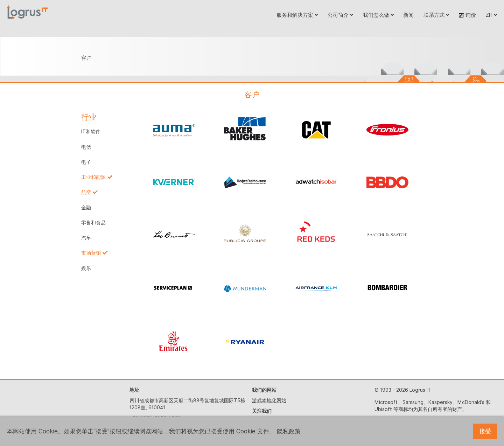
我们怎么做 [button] (378, 15)
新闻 (408, 15)
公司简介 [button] (340, 15)
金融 (86, 208)
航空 (86, 192)
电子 (86, 162)
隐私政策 (289, 431)
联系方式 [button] (436, 15)
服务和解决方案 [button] (297, 15)
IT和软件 (91, 132)
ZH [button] (491, 15)
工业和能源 (93, 177)
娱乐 (86, 268)
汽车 (86, 238)
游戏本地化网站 (269, 400)
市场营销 (91, 253)
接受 (485, 431)
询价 (467, 15)
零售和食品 (93, 223)
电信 (86, 147)
